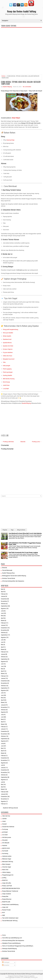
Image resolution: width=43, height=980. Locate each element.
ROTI (4, 913)
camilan (4, 819)
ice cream (5, 835)
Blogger (41, 974)
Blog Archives (21, 530)
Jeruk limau (6, 385)
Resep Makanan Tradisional (10, 891)
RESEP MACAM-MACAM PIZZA (11, 888)
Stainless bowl (7, 339)
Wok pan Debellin (8, 333)
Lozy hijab (6, 389)
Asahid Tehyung (7, 87)
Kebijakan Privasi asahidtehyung (11, 943)
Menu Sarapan (6, 864)
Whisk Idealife (7, 336)
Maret (3, 621)
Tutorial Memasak (7, 570)
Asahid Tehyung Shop (8, 573)
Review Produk (6, 910)
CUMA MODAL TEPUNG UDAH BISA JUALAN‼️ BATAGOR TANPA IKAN (21, 83)
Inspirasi (5, 845)
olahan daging (6, 872)
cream (4, 821)
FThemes (16, 976)
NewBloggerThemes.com (31, 977)
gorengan (5, 832)
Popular (5, 530)
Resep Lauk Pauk (7, 886)
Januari (3, 596)
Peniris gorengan (8, 372)
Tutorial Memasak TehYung (10, 921)
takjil (4, 915)
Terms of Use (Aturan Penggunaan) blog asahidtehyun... (18, 946)
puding (4, 878)
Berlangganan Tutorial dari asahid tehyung (14, 576)
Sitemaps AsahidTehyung (9, 949)
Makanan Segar (7, 859)
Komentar (6, 965)
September (4, 606)
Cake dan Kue (6, 816)
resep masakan (7, 894)
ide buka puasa (7, 837)
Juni (2, 613)
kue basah (5, 851)
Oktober (3, 604)
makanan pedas (7, 856)
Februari (3, 594)
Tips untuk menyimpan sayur (10, 918)
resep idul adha (7, 883)
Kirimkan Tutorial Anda (9, 578)
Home (3, 76)
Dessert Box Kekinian (8, 827)
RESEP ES (5, 880)
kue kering (5, 853)
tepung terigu (11, 140)
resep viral (5, 907)
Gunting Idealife (7, 375)
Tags (12, 530)
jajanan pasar (6, 848)
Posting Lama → (37, 442)
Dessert (4, 824)
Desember (4, 599)
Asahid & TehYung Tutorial (10, 808)
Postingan (6, 962)
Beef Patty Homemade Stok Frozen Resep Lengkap (23, 552)
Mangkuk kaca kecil (9, 359)
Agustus (3, 608)
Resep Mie (5, 896)
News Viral (5, 870)
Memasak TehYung (8, 862)
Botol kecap (6, 382)
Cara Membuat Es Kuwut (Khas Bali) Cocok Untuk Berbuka (25, 533)
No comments (27, 87)
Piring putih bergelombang (11, 329)
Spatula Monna (7, 343)
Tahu (4, 362)
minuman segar (7, 867)
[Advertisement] (21, 59)
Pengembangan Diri (8, 875)
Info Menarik (6, 843)
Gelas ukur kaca (8, 356)
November (4, 601)
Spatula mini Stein (8, 346)
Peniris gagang (7, 369)
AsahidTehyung (27, 403)
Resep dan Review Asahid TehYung (21, 11)
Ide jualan (5, 840)
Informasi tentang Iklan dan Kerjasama (13, 581)
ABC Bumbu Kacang (9, 379)
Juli (2, 611)
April (2, 592)
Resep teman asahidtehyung (10, 904)
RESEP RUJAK (6, 902)
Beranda (23, 442)
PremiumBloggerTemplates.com (14, 977)
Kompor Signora (8, 349)
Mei (2, 589)
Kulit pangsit (7, 366)
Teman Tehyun (16, 118)
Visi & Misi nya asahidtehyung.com (12, 938)
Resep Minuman (7, 899)
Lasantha (32, 976)
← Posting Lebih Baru (8, 442)
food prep (5, 829)
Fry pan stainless (8, 352)
